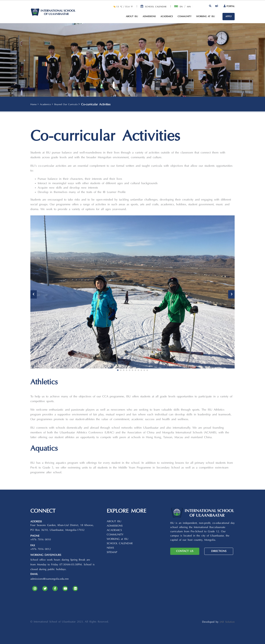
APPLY (229, 17)
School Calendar (156, 7)
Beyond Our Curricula (66, 104)
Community (184, 17)
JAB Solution (227, 622)
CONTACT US (185, 551)
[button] (118, 370)
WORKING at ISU (118, 539)
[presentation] (34, 294)
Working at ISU (205, 17)
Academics (167, 17)
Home (33, 104)
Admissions (149, 17)
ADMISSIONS (115, 526)
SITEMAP (112, 552)
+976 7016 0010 (41, 540)
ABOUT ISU (114, 522)
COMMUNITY (115, 535)
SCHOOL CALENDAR (120, 544)
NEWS (110, 548)
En (181, 7)
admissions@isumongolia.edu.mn (50, 579)
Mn (189, 7)
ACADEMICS (114, 530)
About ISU (132, 17)
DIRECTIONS (219, 551)
